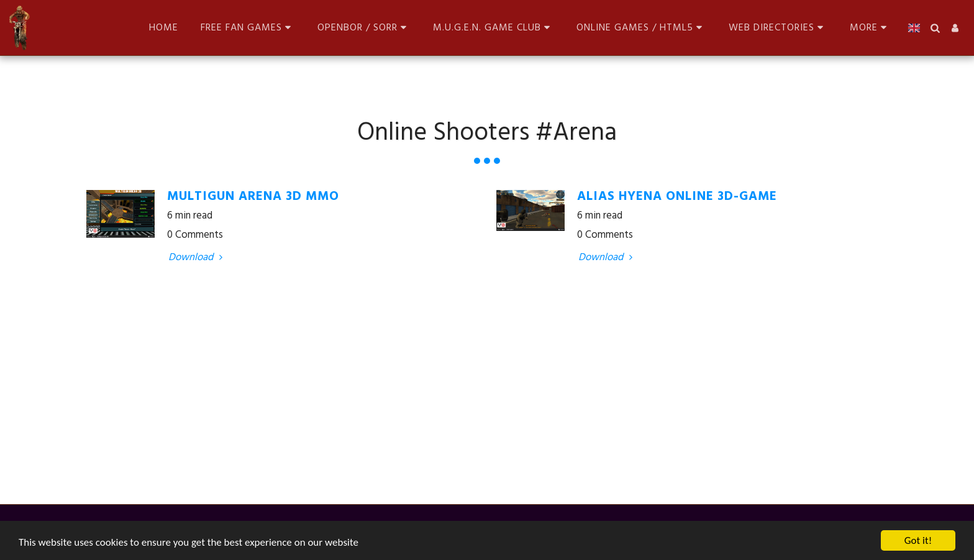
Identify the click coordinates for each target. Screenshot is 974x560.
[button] (248, 28)
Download (197, 258)
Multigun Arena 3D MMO (253, 196)
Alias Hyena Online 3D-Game (677, 196)
